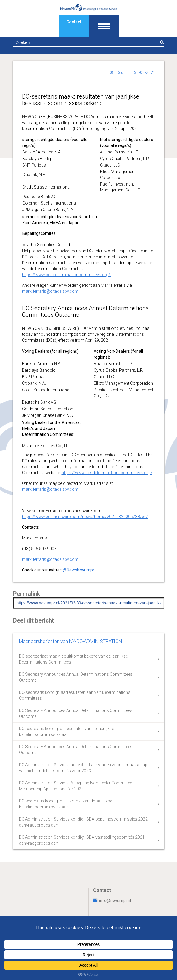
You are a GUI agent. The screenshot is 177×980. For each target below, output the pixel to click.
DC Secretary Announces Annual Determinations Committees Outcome (76, 677)
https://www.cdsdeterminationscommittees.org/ (107, 473)
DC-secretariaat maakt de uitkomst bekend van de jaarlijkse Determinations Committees (73, 659)
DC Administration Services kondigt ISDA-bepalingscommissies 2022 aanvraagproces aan (83, 822)
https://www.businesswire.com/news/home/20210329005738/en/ (85, 517)
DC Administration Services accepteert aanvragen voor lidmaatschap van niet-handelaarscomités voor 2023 (83, 768)
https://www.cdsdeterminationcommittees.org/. (67, 275)
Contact (74, 22)
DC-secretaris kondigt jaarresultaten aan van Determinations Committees (75, 695)
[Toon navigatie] (104, 26)
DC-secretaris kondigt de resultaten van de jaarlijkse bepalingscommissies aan (66, 732)
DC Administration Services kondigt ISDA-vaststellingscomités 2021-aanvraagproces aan (82, 840)
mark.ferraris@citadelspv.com (50, 291)
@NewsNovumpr (79, 570)
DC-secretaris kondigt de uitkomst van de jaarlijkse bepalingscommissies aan (66, 804)
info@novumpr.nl (112, 900)
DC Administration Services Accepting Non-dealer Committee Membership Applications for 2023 (75, 786)
